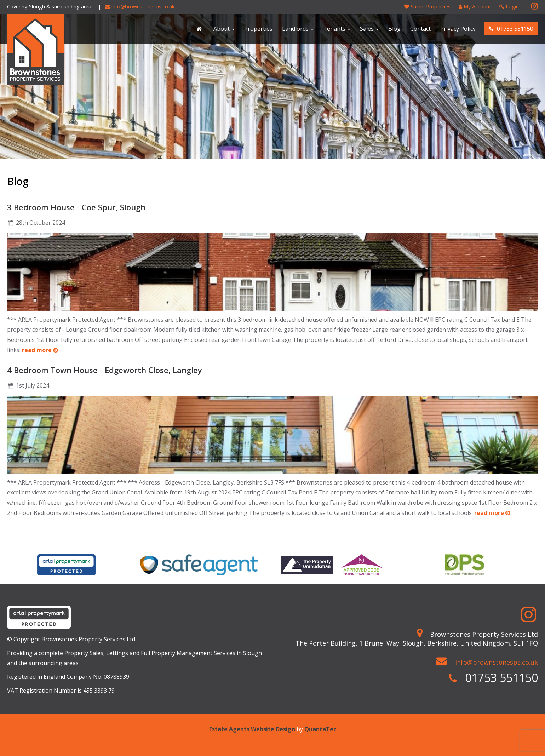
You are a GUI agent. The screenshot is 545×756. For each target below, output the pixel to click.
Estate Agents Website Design (252, 729)
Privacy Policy (458, 29)
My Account (475, 7)
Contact (420, 29)
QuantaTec (320, 729)
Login (509, 7)
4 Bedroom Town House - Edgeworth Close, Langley (105, 370)
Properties (258, 29)
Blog (394, 29)
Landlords (298, 29)
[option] (66, 565)
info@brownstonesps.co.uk (140, 7)
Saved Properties (427, 7)
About (224, 29)
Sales (369, 29)
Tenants (337, 29)
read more (40, 350)
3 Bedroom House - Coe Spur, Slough (76, 207)
